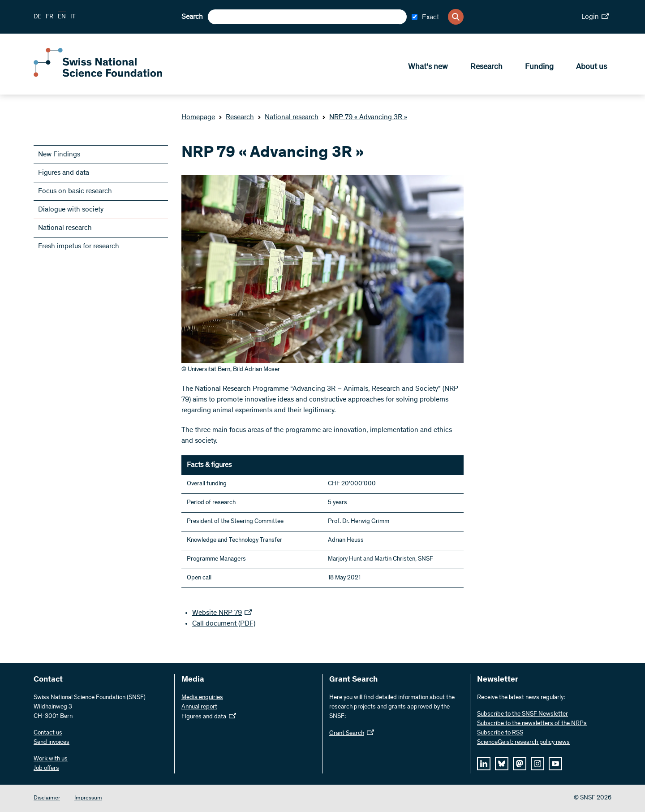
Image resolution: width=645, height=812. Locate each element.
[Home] (99, 75)
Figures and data (64, 173)
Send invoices (52, 743)
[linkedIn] (484, 764)
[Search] (456, 17)
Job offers (46, 769)
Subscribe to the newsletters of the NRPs (532, 724)
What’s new (428, 68)
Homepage (198, 117)
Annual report (199, 707)
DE (37, 17)
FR (49, 17)
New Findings (59, 155)
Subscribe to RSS (500, 733)
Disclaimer (47, 798)
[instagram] (537, 764)
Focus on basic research (75, 191)
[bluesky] (502, 764)
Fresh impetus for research (79, 246)
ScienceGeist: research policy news (523, 743)
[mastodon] (520, 764)
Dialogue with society (71, 210)
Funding (539, 68)
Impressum (88, 798)
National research (288, 117)
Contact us (48, 733)
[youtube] (555, 764)
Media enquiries (202, 698)
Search (192, 17)
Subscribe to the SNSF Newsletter (522, 714)
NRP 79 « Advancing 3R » (365, 117)
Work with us (51, 759)
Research (486, 68)
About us (591, 68)
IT (73, 17)
